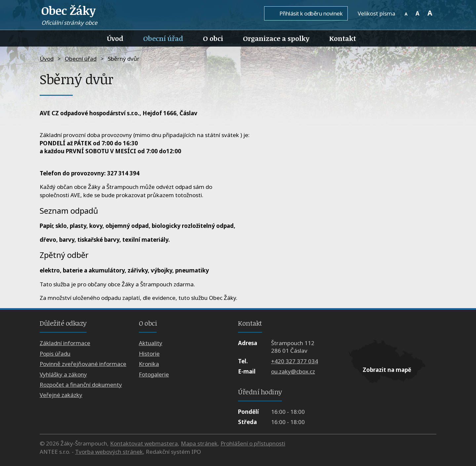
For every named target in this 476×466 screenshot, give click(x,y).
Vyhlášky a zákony (63, 374)
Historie (149, 354)
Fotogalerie (154, 374)
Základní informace (65, 343)
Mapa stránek (199, 443)
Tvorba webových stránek (109, 452)
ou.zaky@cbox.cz (293, 371)
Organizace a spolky (276, 38)
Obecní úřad (163, 38)
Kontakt (343, 38)
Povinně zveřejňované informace (83, 364)
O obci (213, 38)
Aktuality (151, 343)
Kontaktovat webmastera (144, 443)
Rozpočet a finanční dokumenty (81, 385)
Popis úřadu (55, 354)
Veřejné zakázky (61, 395)
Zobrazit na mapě (387, 370)
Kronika (149, 364)
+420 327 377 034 (295, 361)
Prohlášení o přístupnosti (253, 443)
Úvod (115, 38)
